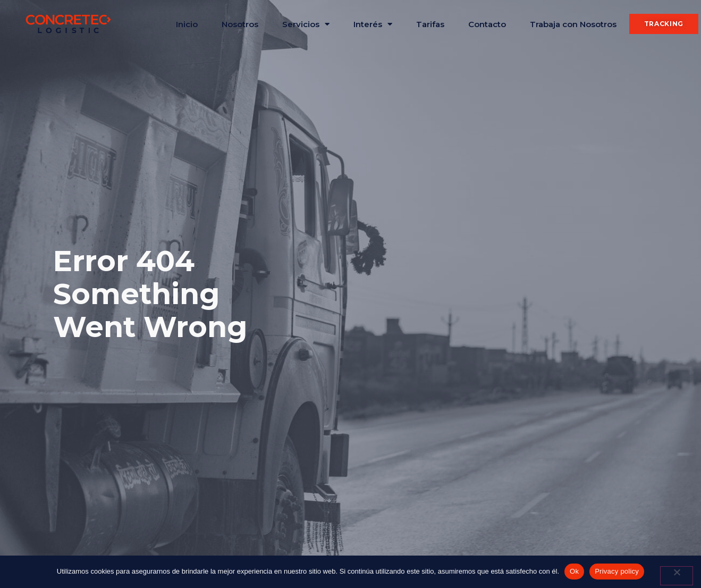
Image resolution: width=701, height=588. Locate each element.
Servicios (306, 24)
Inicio (187, 24)
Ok (574, 571)
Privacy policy (617, 571)
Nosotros (240, 24)
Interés (373, 24)
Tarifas (430, 24)
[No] (677, 576)
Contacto (487, 24)
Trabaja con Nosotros (573, 24)
